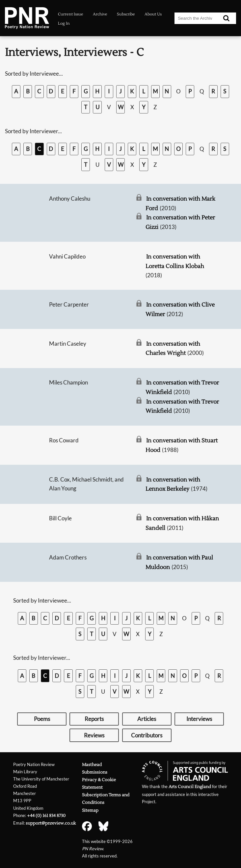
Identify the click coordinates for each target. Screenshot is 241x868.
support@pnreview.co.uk (51, 823)
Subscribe (126, 14)
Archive (100, 14)
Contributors (147, 735)
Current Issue (71, 14)
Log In (64, 24)
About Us (153, 14)
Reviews (94, 735)
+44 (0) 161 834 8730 (46, 816)
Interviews (199, 719)
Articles (147, 719)
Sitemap (90, 810)
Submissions (95, 772)
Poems (42, 719)
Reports (94, 719)
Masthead (92, 765)
